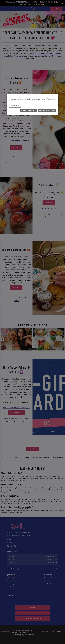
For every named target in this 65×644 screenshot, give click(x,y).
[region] (32, 105)
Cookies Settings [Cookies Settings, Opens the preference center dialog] (15, 106)
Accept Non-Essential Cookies (47, 110)
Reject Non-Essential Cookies (28, 110)
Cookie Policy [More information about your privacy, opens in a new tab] (35, 101)
